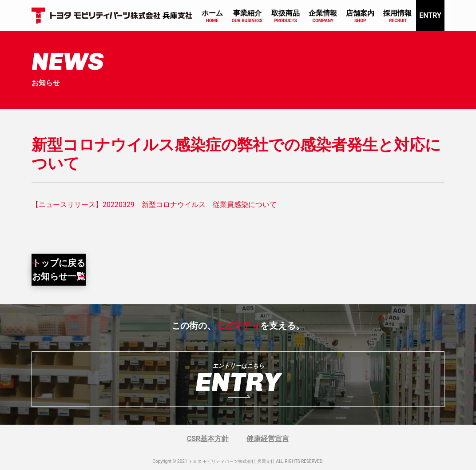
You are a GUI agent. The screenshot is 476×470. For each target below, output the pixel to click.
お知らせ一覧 (59, 276)
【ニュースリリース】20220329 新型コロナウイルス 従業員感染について (154, 205)
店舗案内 (360, 13)
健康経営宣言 (268, 439)
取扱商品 (286, 13)
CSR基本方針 (208, 439)
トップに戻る (59, 263)
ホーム (212, 13)
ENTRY (430, 15)
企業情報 (323, 13)
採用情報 (397, 13)
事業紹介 (247, 13)
